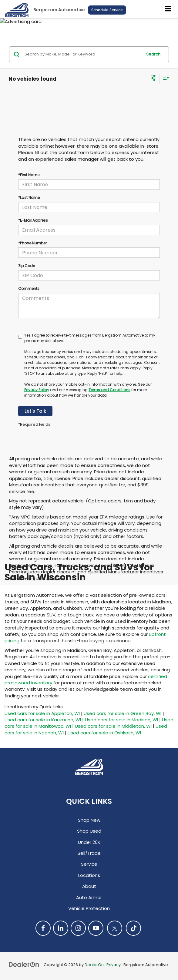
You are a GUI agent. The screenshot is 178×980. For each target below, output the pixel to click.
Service (89, 864)
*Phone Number (32, 243)
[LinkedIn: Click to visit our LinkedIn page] (61, 928)
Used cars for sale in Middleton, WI (113, 726)
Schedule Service (107, 10)
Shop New (89, 820)
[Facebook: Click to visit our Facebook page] (43, 928)
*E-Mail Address (33, 220)
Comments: (29, 289)
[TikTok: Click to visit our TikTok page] (133, 928)
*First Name (29, 175)
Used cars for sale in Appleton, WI (42, 713)
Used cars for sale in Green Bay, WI (123, 713)
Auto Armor (89, 897)
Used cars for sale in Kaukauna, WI (43, 720)
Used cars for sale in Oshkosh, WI (104, 733)
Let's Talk (35, 411)
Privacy (114, 965)
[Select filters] (154, 79)
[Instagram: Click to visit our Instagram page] (78, 928)
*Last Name (29, 198)
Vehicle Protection (89, 908)
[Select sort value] (165, 79)
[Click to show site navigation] (168, 9)
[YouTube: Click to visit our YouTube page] (96, 928)
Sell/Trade (89, 853)
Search (153, 54)
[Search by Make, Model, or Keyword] (82, 54)
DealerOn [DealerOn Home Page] (94, 965)
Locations (89, 875)
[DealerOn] (24, 964)
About (89, 886)
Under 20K (89, 842)
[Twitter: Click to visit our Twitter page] (115, 928)
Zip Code (27, 266)
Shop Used (89, 831)
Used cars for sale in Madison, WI (121, 720)
